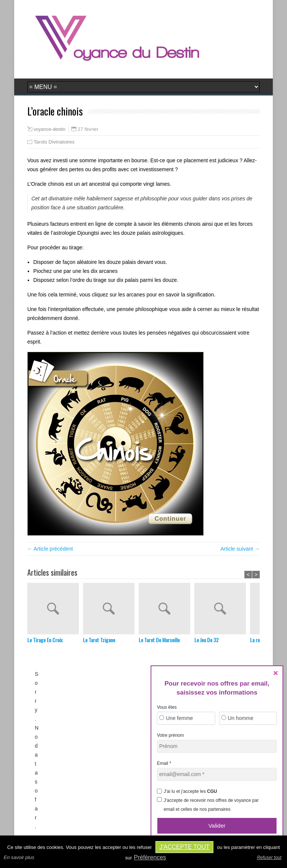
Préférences (150, 857)
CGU (212, 791)
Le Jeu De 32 (206, 640)
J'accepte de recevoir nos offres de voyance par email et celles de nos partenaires (211, 805)
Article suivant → (240, 549)
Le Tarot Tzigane (99, 640)
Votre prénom (170, 735)
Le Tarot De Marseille (159, 640)
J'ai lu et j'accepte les (190, 791)
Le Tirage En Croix (45, 640)
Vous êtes (167, 707)
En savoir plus (19, 857)
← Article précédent (50, 549)
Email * (164, 763)
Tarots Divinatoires (54, 142)
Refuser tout (269, 858)
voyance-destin (50, 129)
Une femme (179, 718)
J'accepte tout (184, 847)
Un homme (241, 718)
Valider (217, 826)
